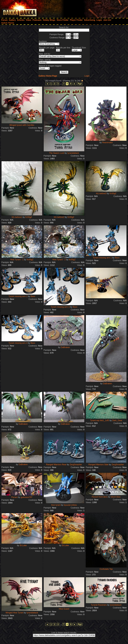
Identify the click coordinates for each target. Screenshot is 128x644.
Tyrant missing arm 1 (102, 258)
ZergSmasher (76, 465)
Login (87, 76)
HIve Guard (64, 609)
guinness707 (27, 497)
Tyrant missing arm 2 (18, 296)
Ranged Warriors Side (98, 465)
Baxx (117, 258)
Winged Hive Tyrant (14, 613)
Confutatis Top (106, 569)
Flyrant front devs (100, 497)
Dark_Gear (117, 420)
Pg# (80, 84)
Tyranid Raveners (99, 605)
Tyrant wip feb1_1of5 (100, 420)
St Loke (23, 545)
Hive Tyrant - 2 (59, 260)
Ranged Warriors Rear (56, 465)
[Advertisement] (94, 8)
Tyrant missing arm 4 (18, 343)
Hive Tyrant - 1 (17, 260)
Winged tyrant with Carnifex (22, 125)
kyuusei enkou (70, 505)
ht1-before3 (101, 193)
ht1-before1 (17, 217)
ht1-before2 (59, 217)
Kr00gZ (29, 217)
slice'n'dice (116, 497)
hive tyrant (56, 505)
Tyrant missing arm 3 (60, 307)
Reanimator (107, 142)
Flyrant (14, 497)
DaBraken (65, 347)
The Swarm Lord (57, 153)
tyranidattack (73, 153)
